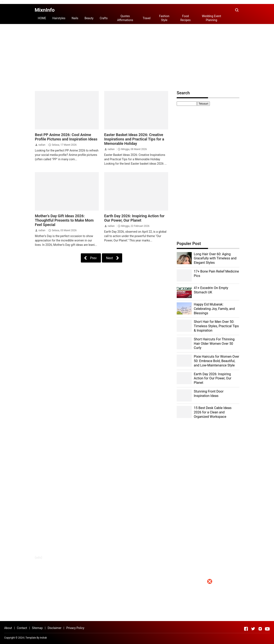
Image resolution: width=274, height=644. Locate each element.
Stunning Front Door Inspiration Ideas (209, 394)
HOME (42, 18)
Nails (75, 18)
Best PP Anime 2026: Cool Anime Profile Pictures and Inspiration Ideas (66, 137)
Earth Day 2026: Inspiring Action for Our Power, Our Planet (134, 218)
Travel (147, 18)
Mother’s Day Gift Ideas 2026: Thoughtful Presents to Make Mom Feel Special (64, 220)
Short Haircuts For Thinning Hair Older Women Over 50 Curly (214, 344)
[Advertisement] (137, 615)
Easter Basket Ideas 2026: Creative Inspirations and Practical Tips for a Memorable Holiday (134, 139)
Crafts (104, 18)
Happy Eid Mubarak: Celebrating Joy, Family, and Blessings (214, 309)
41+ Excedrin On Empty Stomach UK (211, 290)
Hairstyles (59, 18)
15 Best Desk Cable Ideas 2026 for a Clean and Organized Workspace (213, 412)
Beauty (89, 18)
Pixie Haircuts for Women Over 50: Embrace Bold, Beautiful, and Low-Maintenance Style (216, 361)
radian (42, 145)
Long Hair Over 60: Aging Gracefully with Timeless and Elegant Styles (215, 258)
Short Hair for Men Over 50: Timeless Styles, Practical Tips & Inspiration (216, 326)
